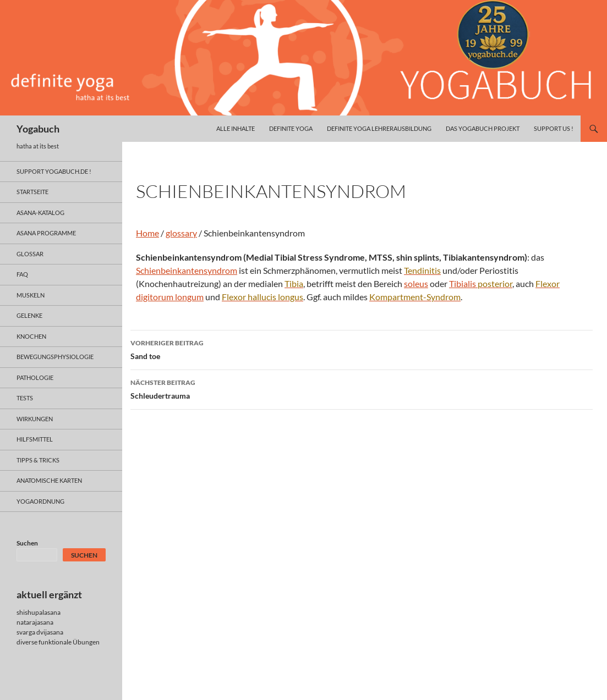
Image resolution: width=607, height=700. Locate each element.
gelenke (29, 315)
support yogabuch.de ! (54, 171)
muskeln (31, 295)
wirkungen (35, 419)
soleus (416, 283)
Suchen (27, 543)
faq (22, 274)
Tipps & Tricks (38, 460)
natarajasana (35, 622)
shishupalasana (39, 612)
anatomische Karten (49, 480)
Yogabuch (38, 129)
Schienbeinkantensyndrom (187, 270)
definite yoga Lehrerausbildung (379, 128)
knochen (31, 336)
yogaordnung (40, 501)
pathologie (35, 377)
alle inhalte (236, 128)
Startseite (32, 192)
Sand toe (362, 349)
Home (147, 233)
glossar (30, 254)
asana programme (46, 233)
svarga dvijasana (40, 632)
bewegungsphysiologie (55, 357)
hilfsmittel (35, 439)
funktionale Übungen (69, 642)
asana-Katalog (40, 213)
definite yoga (291, 128)
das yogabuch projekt (483, 128)
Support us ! (554, 128)
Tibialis (481, 284)
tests (25, 398)
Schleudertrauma (362, 388)
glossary (181, 233)
